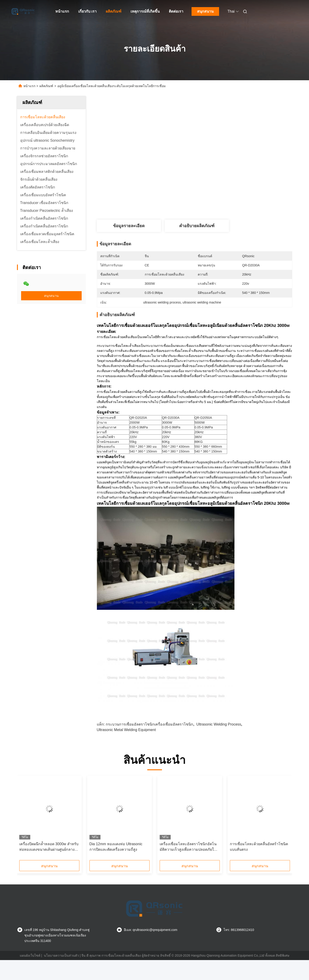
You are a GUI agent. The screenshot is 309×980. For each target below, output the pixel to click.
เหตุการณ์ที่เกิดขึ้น (145, 11)
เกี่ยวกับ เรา (87, 11)
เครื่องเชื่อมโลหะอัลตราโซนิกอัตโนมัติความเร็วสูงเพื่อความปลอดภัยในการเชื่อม (188, 847)
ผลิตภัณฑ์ (114, 11)
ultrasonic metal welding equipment (126, 730)
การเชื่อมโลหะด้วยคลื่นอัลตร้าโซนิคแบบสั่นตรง (259, 847)
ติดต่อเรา (176, 11)
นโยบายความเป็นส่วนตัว (61, 955)
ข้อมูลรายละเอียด (129, 226)
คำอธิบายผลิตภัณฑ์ (197, 226)
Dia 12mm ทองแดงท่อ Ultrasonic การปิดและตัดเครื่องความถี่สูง (116, 847)
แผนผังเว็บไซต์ (30, 955)
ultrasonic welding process (219, 724)
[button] (33, 820)
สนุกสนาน (205, 11)
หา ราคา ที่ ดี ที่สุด (220, 203)
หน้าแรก (62, 11)
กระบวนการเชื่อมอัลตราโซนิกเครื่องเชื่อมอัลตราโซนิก (149, 724)
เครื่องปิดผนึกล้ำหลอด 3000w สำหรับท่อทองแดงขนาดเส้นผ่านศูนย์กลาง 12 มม (49, 847)
